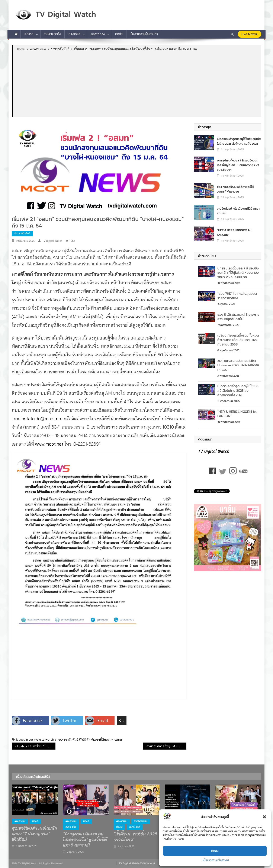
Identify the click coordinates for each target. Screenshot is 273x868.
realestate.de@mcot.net (38, 419)
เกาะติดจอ (74, 34)
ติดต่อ (119, 34)
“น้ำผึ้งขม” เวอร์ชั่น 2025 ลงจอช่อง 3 (136, 837)
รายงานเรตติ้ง (52, 34)
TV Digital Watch (52, 241)
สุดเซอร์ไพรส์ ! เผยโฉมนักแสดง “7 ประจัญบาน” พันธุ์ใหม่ (34, 834)
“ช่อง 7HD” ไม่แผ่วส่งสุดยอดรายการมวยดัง (237, 296)
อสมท (118, 740)
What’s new (98, 34)
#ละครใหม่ (20, 821)
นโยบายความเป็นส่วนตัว (216, 860)
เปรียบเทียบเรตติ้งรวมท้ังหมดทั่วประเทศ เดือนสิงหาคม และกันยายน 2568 (238, 340)
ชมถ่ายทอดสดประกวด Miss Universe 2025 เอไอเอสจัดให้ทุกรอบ (238, 365)
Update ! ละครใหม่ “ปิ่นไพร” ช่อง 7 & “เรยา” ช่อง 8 (36, 746)
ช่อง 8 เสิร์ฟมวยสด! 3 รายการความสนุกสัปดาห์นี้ (238, 317)
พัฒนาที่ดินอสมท (102, 740)
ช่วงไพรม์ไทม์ (141, 821)
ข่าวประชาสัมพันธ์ (66, 740)
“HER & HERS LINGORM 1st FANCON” (234, 232)
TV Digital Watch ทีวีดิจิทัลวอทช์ (137, 863)
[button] (264, 817)
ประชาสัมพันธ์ (22, 233)
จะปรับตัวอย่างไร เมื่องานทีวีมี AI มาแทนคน (238, 211)
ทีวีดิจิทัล (85, 740)
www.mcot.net (49, 444)
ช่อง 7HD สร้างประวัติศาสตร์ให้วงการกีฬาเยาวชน (235, 189)
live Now (249, 34)
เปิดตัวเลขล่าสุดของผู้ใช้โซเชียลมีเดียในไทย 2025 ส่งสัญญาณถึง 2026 (239, 141)
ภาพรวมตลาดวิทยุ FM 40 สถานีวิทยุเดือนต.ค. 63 (166, 746)
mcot (30, 740)
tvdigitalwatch (44, 740)
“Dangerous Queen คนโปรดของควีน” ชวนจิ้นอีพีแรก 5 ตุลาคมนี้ (85, 840)
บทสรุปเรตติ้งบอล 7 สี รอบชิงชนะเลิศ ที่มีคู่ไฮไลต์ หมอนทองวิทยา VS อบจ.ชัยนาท (238, 165)
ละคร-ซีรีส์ (71, 827)
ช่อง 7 (35, 821)
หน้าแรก (29, 34)
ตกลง (215, 851)
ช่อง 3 (119, 827)
